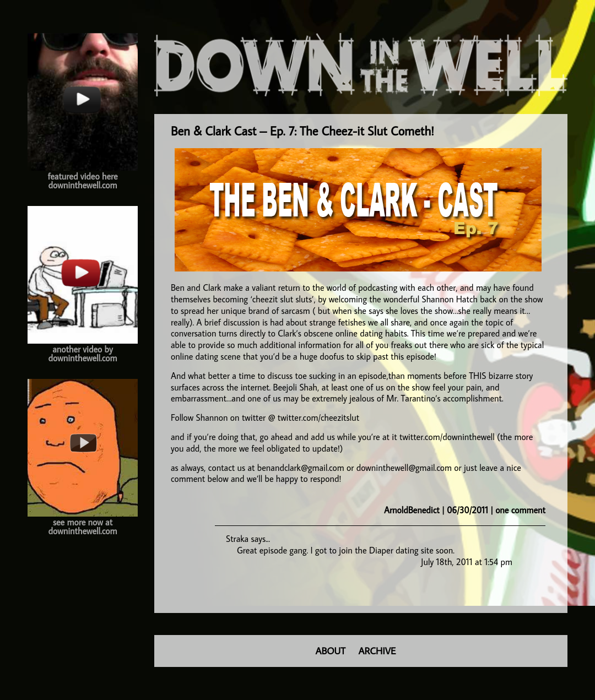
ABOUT (331, 651)
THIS (477, 376)
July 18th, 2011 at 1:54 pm (467, 562)
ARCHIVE (377, 651)
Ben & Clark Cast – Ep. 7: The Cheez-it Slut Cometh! (302, 131)
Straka (237, 539)
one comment (520, 510)
